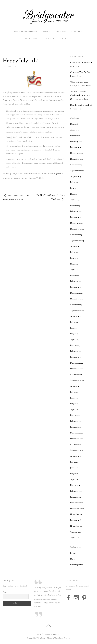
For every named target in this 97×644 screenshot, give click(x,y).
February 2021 (76, 491)
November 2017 (77, 515)
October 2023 (76, 305)
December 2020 (77, 503)
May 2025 (74, 194)
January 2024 (76, 287)
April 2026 (75, 130)
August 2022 (76, 386)
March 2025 (75, 206)
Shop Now (61, 32)
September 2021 (77, 451)
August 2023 (76, 316)
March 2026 (75, 136)
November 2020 (77, 509)
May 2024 (74, 264)
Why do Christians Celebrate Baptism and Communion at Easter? (80, 96)
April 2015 (75, 538)
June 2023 (74, 328)
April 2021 (75, 480)
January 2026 (76, 148)
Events (10, 67)
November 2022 (77, 369)
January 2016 (76, 520)
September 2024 (77, 241)
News (73, 559)
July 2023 (74, 322)
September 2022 (77, 381)
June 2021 (74, 468)
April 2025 (75, 200)
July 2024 (74, 252)
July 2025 (74, 182)
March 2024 (75, 276)
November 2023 (77, 299)
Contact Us (65, 39)
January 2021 (76, 497)
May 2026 (74, 124)
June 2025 (74, 188)
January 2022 (76, 427)
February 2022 (76, 421)
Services (47, 32)
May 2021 (74, 474)
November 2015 (77, 526)
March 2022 (75, 416)
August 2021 (76, 456)
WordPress (41, 638)
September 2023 (77, 311)
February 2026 (76, 142)
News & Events (32, 39)
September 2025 (77, 171)
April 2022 (75, 410)
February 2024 (76, 282)
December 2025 (77, 153)
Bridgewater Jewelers (47, 634)
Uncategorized (77, 565)
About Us (49, 39)
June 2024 (74, 258)
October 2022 (76, 375)
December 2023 (77, 293)
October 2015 (76, 532)
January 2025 (76, 217)
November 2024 (77, 229)
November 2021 (77, 439)
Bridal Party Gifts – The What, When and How (16, 197)
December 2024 (77, 223)
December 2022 (77, 363)
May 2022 (74, 404)
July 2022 (74, 392)
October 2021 (76, 445)
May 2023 (74, 334)
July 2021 (74, 462)
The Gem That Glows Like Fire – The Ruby (50, 198)
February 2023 (76, 351)
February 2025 (76, 212)
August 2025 (76, 177)
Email (5, 592)
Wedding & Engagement (26, 32)
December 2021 (76, 433)
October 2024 (76, 235)
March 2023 (75, 346)
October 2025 (76, 165)
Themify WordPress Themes (59, 638)
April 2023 (75, 340)
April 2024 (75, 270)
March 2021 (75, 485)
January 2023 (76, 357)
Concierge (77, 32)
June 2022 (74, 398)
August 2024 (76, 247)
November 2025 (77, 159)
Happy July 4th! (21, 61)
